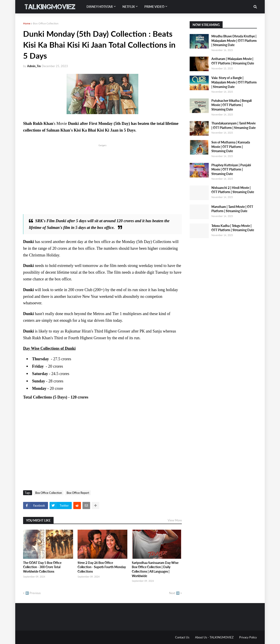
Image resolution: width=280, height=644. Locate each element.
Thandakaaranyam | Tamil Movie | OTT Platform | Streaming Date (233, 125)
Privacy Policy (248, 637)
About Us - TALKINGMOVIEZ (214, 637)
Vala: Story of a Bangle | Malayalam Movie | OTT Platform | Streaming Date (234, 82)
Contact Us (182, 637)
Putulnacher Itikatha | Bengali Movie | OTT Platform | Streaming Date (232, 105)
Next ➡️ (174, 593)
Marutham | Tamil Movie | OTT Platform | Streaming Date (232, 209)
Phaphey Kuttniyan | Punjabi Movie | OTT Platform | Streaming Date (231, 169)
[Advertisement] (102, 179)
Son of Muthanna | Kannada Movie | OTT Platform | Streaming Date (231, 147)
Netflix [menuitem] (129, 7)
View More (175, 520)
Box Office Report (78, 493)
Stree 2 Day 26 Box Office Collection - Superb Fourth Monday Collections (102, 567)
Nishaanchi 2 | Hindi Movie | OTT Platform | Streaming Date (233, 190)
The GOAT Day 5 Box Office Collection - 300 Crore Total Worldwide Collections (42, 567)
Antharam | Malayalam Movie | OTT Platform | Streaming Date (233, 61)
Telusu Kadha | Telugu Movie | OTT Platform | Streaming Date (233, 228)
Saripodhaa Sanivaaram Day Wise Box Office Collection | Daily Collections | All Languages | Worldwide (155, 569)
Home (27, 23)
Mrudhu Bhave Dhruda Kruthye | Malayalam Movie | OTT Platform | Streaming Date (234, 41)
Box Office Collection (46, 23)
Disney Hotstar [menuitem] (100, 7)
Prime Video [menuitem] (154, 7)
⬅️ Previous (33, 593)
